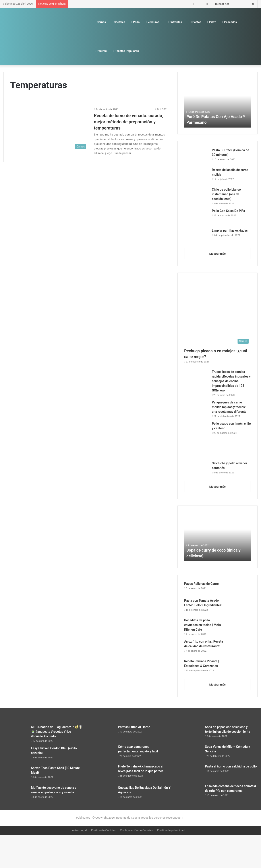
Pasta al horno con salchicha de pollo (231, 766)
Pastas (196, 22)
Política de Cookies (103, 830)
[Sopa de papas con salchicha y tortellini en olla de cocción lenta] (189, 733)
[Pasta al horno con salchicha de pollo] (189, 772)
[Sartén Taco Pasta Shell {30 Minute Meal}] (15, 774)
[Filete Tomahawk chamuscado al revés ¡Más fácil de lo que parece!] (102, 773)
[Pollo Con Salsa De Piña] (196, 217)
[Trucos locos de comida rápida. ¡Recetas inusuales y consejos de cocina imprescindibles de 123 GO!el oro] (196, 379)
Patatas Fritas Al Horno (134, 727)
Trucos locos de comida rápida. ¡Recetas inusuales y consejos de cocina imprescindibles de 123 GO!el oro (231, 381)
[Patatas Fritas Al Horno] (102, 733)
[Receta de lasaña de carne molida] (196, 176)
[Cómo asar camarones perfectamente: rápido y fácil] (102, 753)
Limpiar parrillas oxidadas (230, 231)
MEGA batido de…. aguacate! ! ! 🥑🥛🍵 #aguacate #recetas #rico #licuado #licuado (57, 732)
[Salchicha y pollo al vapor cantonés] (196, 469)
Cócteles (119, 22)
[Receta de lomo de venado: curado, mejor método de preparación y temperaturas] (49, 129)
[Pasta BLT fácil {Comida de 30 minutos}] (196, 156)
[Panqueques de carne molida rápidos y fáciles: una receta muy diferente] (196, 408)
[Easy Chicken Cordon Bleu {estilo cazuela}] (15, 754)
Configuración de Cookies (136, 830)
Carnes (100, 22)
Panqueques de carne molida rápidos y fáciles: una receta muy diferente (229, 407)
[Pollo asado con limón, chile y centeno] (196, 440)
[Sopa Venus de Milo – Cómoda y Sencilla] (189, 753)
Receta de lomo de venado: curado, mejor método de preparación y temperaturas (129, 122)
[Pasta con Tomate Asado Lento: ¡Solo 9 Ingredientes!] (239, 607)
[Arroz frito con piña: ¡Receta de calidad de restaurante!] (239, 648)
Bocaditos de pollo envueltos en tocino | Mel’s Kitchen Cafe (202, 625)
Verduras (153, 22)
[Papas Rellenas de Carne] (239, 588)
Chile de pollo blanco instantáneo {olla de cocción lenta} (226, 194)
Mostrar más (217, 254)
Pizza (212, 22)
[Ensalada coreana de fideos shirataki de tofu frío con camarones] (189, 792)
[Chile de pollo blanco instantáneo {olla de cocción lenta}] (196, 196)
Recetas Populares (126, 51)
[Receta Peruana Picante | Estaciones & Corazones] (239, 667)
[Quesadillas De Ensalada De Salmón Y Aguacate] (102, 794)
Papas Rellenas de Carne (201, 584)
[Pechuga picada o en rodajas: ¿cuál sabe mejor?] (217, 313)
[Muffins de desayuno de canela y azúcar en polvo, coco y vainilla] (15, 794)
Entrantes (175, 22)
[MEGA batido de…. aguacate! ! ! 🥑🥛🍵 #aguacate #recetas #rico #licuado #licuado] (15, 733)
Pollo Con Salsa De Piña (228, 211)
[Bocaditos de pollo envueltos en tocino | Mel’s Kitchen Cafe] (239, 626)
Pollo (135, 22)
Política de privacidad (171, 830)
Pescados (230, 22)
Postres (101, 51)
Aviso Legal (79, 830)
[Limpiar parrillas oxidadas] (196, 236)
